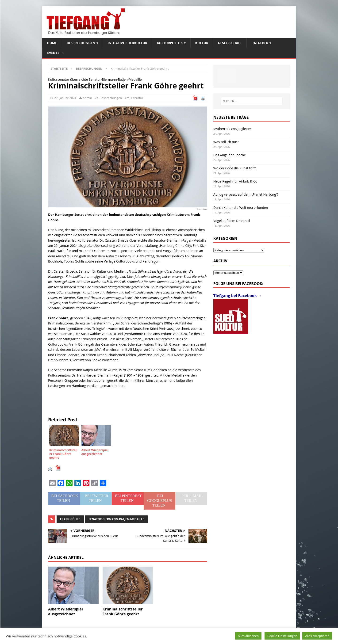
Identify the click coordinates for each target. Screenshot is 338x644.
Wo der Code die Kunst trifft (235, 168)
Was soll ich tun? (226, 142)
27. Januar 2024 (65, 98)
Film (126, 98)
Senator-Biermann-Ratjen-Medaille (116, 519)
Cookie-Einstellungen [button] (282, 636)
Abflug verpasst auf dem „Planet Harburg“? (246, 194)
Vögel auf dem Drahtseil (232, 221)
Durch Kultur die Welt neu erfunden (241, 208)
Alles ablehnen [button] (248, 636)
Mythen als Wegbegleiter (232, 129)
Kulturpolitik (170, 43)
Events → (55, 53)
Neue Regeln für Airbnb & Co (235, 181)
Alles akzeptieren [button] (317, 636)
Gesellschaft (230, 43)
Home (52, 43)
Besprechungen (81, 43)
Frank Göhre (70, 519)
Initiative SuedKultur (128, 43)
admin (87, 98)
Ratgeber (260, 43)
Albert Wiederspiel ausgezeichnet (65, 612)
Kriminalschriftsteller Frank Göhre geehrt (123, 612)
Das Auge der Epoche (230, 155)
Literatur (137, 98)
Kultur (202, 43)
